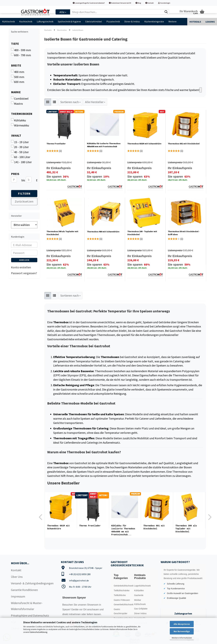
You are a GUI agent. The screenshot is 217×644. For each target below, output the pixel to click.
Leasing (210, 22)
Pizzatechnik (113, 21)
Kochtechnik (26, 21)
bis (22, 180)
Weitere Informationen (182, 638)
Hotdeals (195, 22)
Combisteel (20, 98)
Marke (16, 92)
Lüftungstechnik (45, 21)
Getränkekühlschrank (123, 585)
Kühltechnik (9, 21)
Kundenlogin (164, 3)
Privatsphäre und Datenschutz (30, 615)
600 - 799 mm (21, 55)
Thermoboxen (22, 114)
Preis (15, 174)
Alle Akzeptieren (182, 624)
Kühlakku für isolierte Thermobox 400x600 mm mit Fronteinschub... (123, 530)
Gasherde (139, 595)
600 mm (18, 82)
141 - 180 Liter (21, 162)
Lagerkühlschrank (142, 585)
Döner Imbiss (140, 613)
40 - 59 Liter (20, 152)
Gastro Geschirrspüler (121, 611)
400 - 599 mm (21, 50)
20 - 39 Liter (20, 147)
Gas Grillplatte (141, 608)
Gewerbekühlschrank (123, 604)
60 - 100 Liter (21, 157)
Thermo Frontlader (56, 144)
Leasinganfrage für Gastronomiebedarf (89, 3)
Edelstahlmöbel (94, 21)
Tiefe (15, 44)
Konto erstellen (21, 267)
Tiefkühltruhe (120, 595)
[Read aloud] (201, 90)
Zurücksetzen (24, 201)
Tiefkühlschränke (122, 590)
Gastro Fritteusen (122, 600)
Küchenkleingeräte (154, 21)
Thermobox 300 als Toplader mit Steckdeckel (62, 233)
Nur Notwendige (182, 631)
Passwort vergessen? (24, 273)
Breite (16, 65)
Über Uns (17, 576)
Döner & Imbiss (132, 21)
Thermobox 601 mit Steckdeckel (184, 144)
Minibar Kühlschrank (140, 602)
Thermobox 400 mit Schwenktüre (103, 232)
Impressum (18, 596)
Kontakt (150, 3)
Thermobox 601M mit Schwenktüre (144, 144)
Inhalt (16, 135)
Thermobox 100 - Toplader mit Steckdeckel (142, 233)
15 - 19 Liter (20, 142)
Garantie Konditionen (24, 590)
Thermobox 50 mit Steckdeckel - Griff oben (184, 233)
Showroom (93, 604)
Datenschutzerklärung (38, 632)
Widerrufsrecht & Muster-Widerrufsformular (27, 606)
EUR (37, 180)
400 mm (18, 72)
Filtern (24, 193)
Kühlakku (18, 120)
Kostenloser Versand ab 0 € (120, 3)
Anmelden (24, 260)
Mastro (17, 103)
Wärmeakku (20, 125)
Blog (138, 3)
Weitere (172, 21)
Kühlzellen (139, 590)
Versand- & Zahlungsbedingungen (32, 583)
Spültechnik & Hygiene (69, 21)
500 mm (18, 77)
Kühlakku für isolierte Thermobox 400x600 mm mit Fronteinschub (104, 145)
